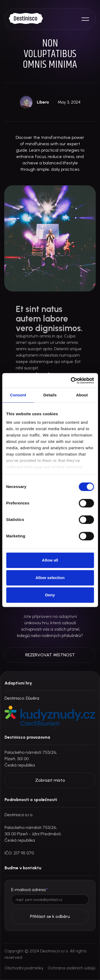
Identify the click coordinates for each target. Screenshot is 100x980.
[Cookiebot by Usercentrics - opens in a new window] (71, 380)
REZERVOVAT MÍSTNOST (50, 655)
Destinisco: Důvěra (22, 698)
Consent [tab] (18, 395)
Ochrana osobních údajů (71, 968)
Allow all (50, 560)
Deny (50, 595)
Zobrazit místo (50, 780)
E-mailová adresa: (29, 890)
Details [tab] (50, 395)
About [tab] (82, 395)
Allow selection (50, 578)
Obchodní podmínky (24, 968)
